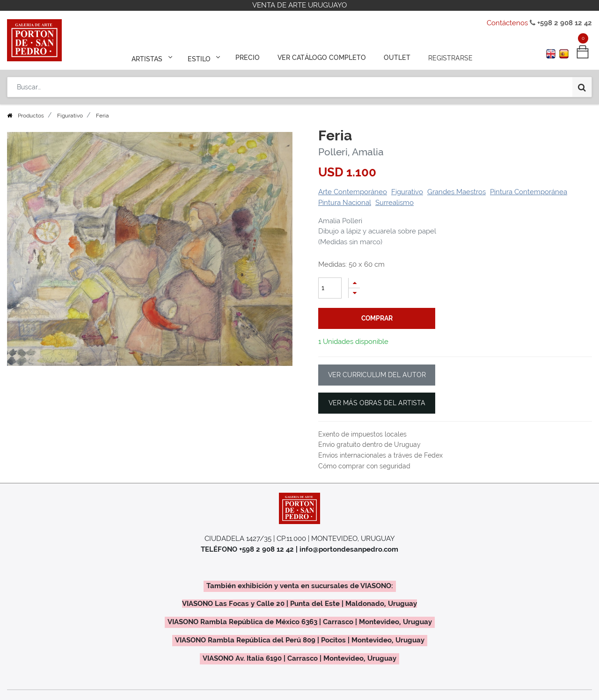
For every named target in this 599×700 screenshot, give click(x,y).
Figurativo (70, 116)
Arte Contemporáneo (353, 192)
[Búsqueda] (582, 85)
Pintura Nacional (345, 203)
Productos (31, 116)
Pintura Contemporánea (529, 192)
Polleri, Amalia (351, 152)
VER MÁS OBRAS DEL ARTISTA (377, 403)
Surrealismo (394, 203)
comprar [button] (377, 318)
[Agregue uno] (354, 283)
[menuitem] (249, 57)
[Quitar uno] (354, 293)
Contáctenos (507, 23)
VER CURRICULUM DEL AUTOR (377, 375)
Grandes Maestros (457, 192)
